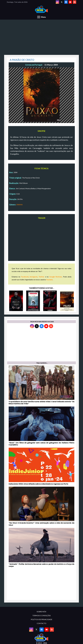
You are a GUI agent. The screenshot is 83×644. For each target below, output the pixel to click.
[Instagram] (57, 2)
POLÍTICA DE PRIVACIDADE (41, 619)
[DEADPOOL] (50, 301)
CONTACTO (42, 623)
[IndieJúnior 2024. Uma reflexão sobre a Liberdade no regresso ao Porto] (41, 466)
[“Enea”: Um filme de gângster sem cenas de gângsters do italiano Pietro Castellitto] (41, 426)
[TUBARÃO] (33, 301)
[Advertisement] (41, 38)
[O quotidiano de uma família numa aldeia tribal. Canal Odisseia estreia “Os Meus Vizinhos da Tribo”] (41, 385)
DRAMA (19, 205)
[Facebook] (66, 2)
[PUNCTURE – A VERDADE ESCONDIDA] (16, 301)
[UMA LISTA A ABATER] (67, 301)
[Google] (75, 2)
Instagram (34, 277)
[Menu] (41, 17)
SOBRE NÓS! (41, 612)
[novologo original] (41, 9)
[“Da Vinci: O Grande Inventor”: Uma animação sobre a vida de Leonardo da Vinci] (41, 506)
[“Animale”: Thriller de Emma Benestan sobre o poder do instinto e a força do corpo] (41, 548)
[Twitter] (62, 2)
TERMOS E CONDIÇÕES (41, 615)
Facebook (25, 277)
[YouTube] (70, 2)
